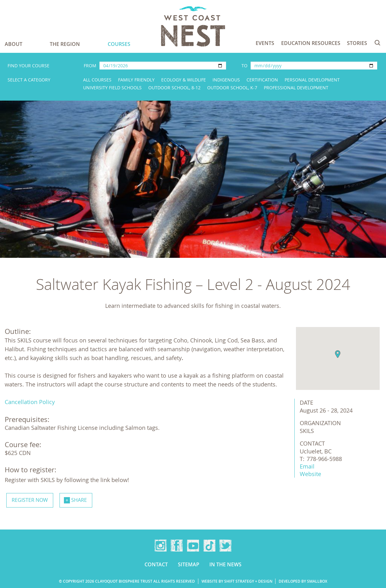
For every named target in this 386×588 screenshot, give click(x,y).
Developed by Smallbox (303, 581)
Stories (357, 43)
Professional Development (296, 88)
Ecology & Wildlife (184, 80)
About (14, 44)
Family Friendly (136, 80)
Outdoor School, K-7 (232, 88)
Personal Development (312, 80)
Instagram (161, 546)
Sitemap (189, 564)
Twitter (225, 546)
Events (265, 43)
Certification (262, 80)
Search (377, 43)
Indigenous (226, 80)
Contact (156, 564)
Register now (30, 500)
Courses (119, 44)
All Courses (97, 80)
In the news (225, 564)
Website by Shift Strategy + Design (237, 581)
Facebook (177, 546)
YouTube (193, 546)
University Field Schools (112, 88)
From (90, 66)
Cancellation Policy (30, 402)
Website (310, 474)
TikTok (209, 546)
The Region (65, 44)
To (244, 66)
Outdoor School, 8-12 (174, 88)
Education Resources (311, 43)
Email (307, 466)
